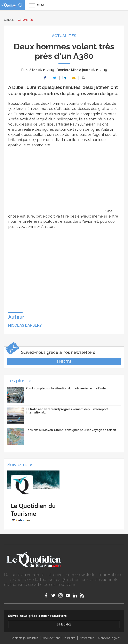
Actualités (26, 20)
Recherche (21, 5)
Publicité (70, 638)
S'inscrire (64, 362)
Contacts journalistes (24, 638)
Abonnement (51, 638)
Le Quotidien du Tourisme (8, 5)
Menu (41, 5)
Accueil (9, 20)
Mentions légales (109, 638)
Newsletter (87, 638)
